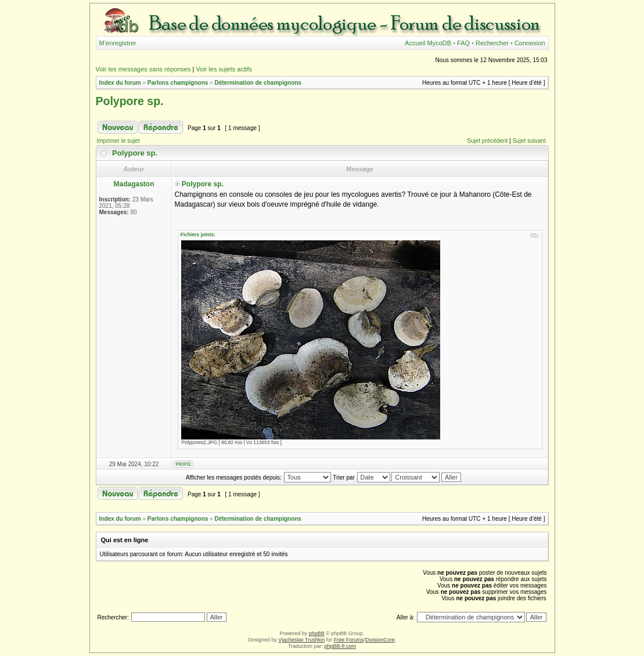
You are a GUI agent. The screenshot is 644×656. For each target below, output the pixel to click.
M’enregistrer (118, 43)
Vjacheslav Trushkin (301, 640)
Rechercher (492, 43)
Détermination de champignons (258, 83)
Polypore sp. (130, 101)
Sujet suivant (529, 141)
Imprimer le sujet (118, 141)
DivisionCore (380, 640)
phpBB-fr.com (341, 646)
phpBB (317, 633)
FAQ (463, 43)
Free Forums (349, 640)
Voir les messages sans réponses (143, 69)
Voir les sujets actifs (224, 69)
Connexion (530, 43)
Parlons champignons (178, 83)
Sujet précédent (487, 141)
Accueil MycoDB (428, 43)
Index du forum (120, 83)
